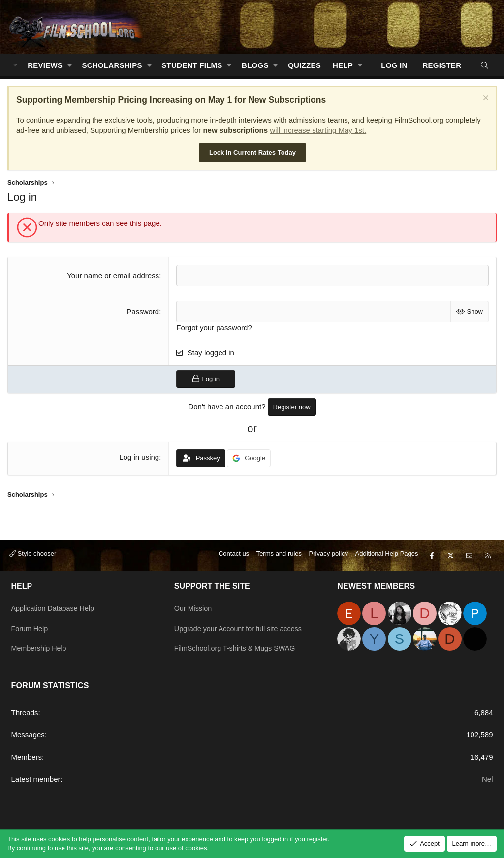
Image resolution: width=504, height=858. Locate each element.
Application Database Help (55, 607)
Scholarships (112, 65)
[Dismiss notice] (485, 99)
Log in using (139, 457)
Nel (488, 779)
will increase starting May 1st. (318, 130)
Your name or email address (113, 275)
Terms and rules (279, 556)
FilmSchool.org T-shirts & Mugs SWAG (238, 645)
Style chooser (33, 556)
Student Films (192, 65)
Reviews (45, 65)
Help (343, 65)
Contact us (234, 556)
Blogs (255, 65)
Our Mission (194, 607)
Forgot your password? (214, 327)
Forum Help (31, 626)
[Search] (485, 65)
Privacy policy (329, 556)
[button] (70, 65)
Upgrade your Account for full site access (241, 626)
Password (143, 311)
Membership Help (40, 645)
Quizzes (304, 65)
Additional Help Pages (387, 556)
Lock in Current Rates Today (252, 152)
